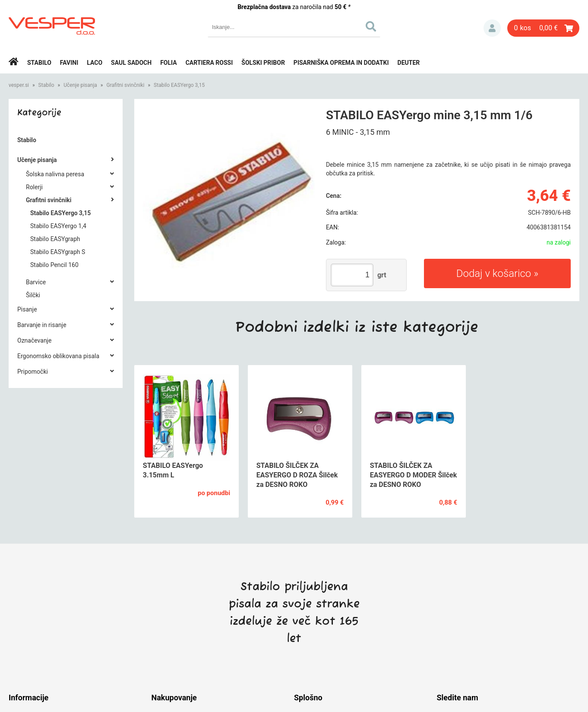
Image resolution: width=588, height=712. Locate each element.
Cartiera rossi (209, 63)
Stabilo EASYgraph (55, 239)
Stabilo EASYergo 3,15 (179, 85)
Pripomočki (33, 372)
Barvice (36, 282)
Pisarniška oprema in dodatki (341, 63)
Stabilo (39, 63)
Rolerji (34, 187)
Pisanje (27, 309)
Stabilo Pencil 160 (54, 265)
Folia (169, 63)
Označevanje (34, 340)
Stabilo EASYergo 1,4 (58, 226)
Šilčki (33, 295)
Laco (95, 63)
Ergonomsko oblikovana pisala (58, 356)
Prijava (492, 28)
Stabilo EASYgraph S (58, 252)
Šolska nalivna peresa (55, 174)
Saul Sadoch (131, 63)
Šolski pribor (263, 63)
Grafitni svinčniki (125, 85)
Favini (69, 63)
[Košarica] (543, 28)
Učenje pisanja (80, 85)
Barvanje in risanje (42, 325)
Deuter (409, 63)
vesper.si (19, 85)
